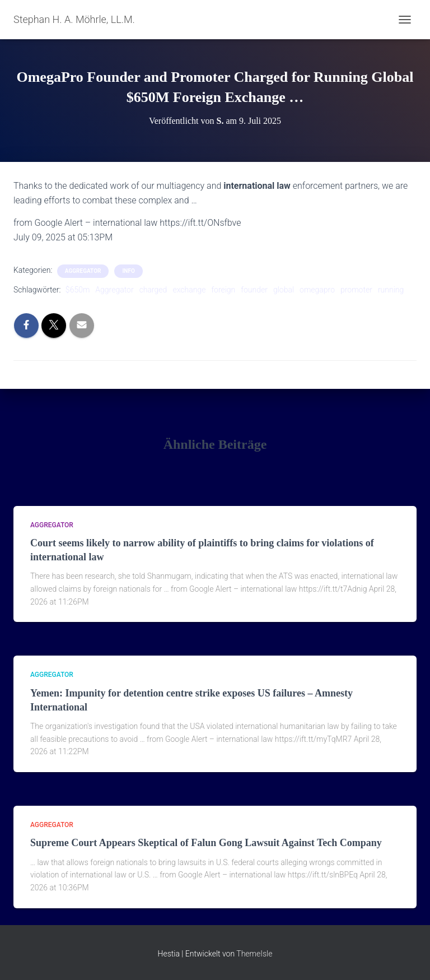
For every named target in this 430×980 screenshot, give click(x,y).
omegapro (317, 290)
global (284, 290)
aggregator (83, 271)
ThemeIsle (254, 954)
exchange (189, 290)
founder (254, 290)
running (391, 290)
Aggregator (114, 290)
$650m (78, 290)
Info (128, 271)
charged (153, 290)
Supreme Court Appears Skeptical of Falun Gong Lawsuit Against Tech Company (206, 843)
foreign (223, 290)
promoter (356, 290)
